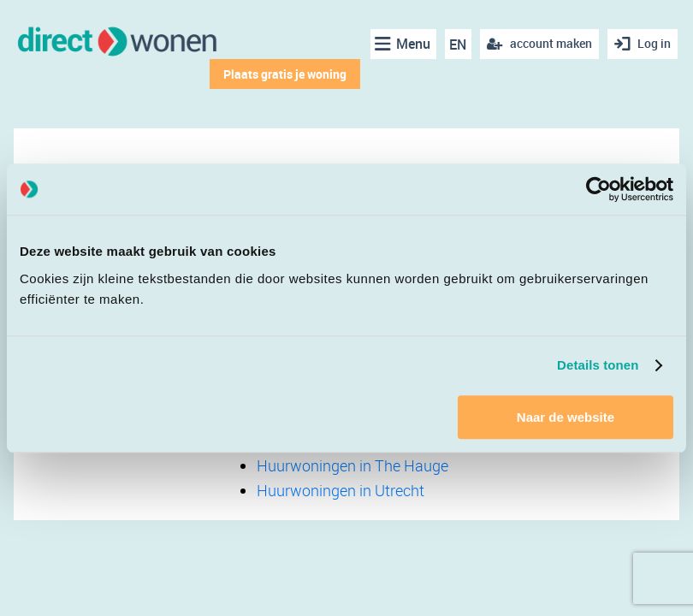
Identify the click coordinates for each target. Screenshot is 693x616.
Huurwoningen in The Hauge (352, 465)
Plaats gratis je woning (285, 74)
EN (458, 44)
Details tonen (598, 365)
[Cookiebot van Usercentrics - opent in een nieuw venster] (598, 189)
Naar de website (566, 417)
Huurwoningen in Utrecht (341, 490)
